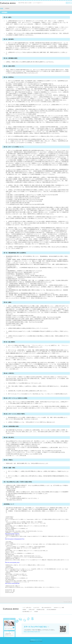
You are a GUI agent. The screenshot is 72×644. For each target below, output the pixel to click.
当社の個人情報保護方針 (52, 610)
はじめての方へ (37, 608)
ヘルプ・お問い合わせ (27, 608)
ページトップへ (67, 602)
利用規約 (24, 610)
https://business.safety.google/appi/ (12, 583)
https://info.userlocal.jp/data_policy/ (12, 562)
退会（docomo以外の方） (47, 608)
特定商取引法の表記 (41, 610)
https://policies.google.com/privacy (12, 534)
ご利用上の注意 (31, 610)
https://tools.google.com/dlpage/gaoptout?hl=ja (15, 539)
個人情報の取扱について (27, 612)
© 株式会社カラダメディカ (36, 640)
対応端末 (36, 612)
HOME (2, 8)
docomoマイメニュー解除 (59, 608)
